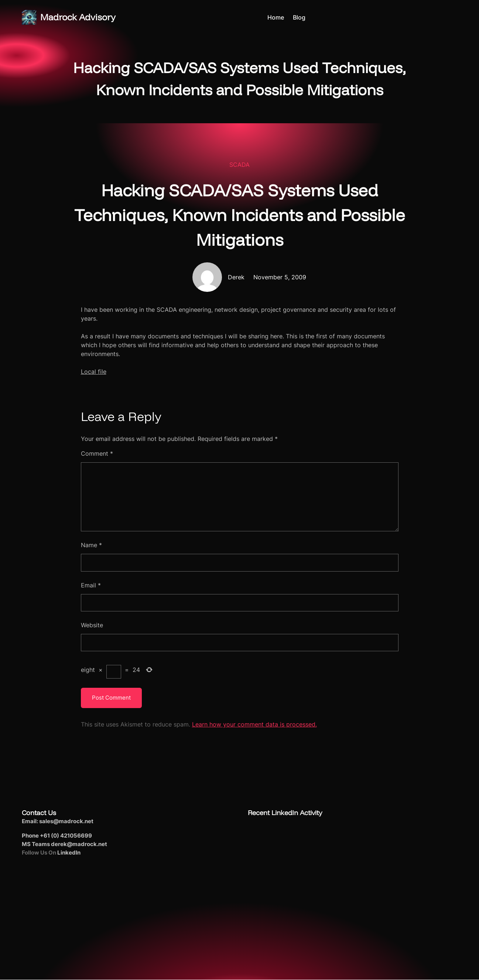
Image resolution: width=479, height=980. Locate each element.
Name (91, 545)
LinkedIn (69, 853)
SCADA (239, 165)
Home (276, 17)
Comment (97, 453)
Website (92, 625)
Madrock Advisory (78, 17)
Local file (94, 372)
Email (91, 585)
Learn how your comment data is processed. (254, 724)
